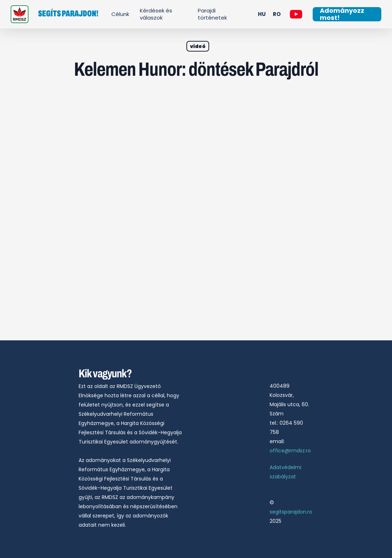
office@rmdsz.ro (290, 451)
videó (198, 46)
